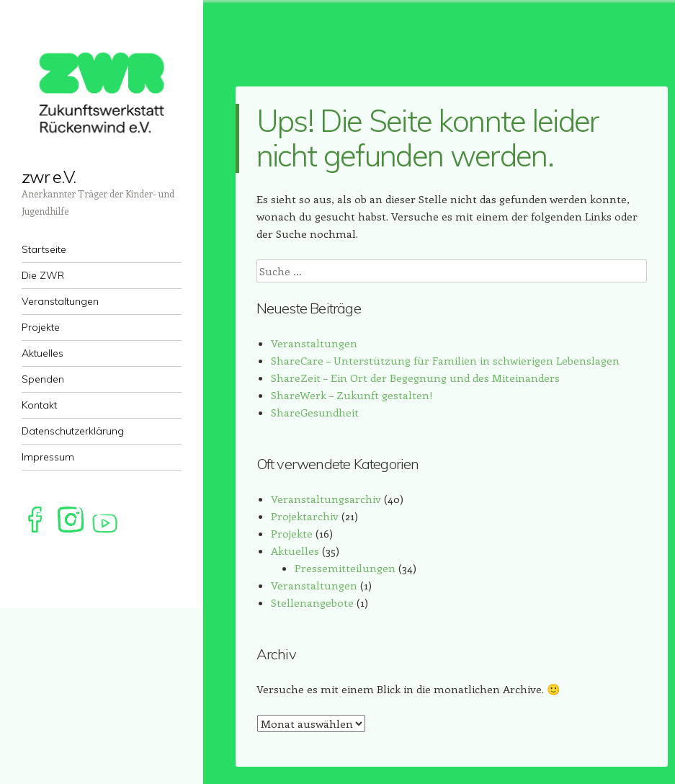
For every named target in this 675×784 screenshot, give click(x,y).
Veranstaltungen (314, 343)
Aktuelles (295, 551)
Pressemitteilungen (345, 568)
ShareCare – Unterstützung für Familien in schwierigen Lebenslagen (445, 360)
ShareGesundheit (315, 412)
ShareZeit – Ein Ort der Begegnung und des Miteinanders (415, 378)
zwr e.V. (49, 177)
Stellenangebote (312, 602)
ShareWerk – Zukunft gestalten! (352, 395)
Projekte (292, 533)
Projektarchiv (305, 516)
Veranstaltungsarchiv (326, 499)
